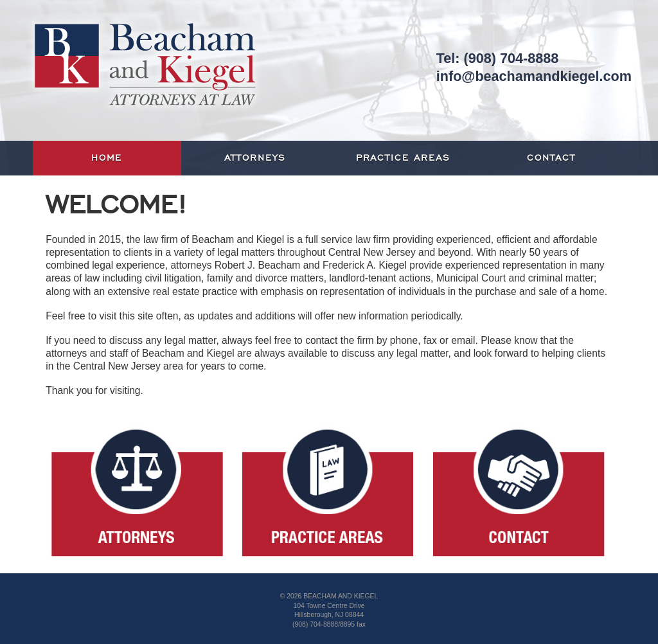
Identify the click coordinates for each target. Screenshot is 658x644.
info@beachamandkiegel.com (534, 76)
